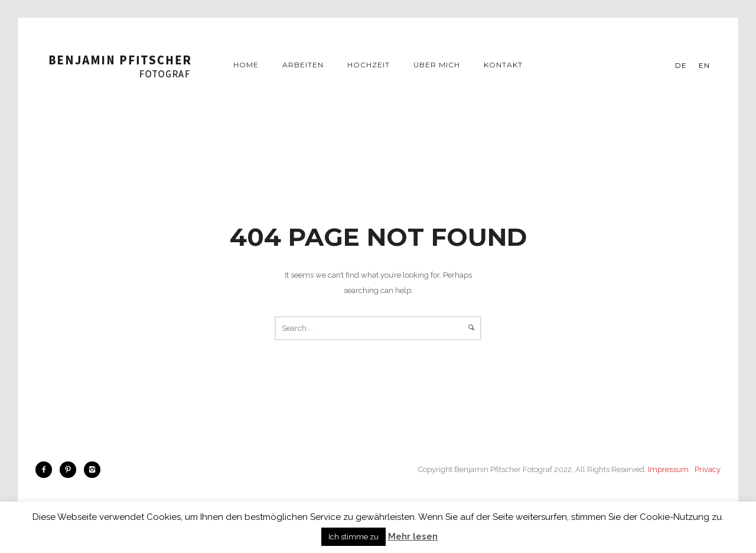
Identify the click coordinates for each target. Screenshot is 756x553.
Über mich (437, 65)
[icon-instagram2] (92, 470)
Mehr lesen (413, 536)
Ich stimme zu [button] (353, 537)
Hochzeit (369, 65)
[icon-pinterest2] (71, 470)
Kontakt (503, 65)
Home (246, 65)
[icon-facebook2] (47, 470)
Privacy (708, 469)
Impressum (668, 469)
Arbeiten (303, 65)
